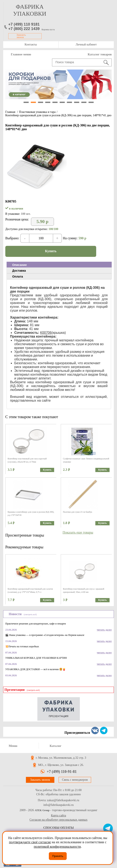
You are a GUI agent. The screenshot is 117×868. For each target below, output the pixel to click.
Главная (10, 112)
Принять (58, 856)
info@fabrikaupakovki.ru (58, 805)
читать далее (104, 630)
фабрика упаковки (30, 10)
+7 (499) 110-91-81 (62, 772)
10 (91, 102)
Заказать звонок (21, 36)
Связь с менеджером (75, 780)
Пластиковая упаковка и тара (37, 112)
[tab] (59, 265)
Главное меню (21, 54)
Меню (13, 746)
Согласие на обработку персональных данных (58, 820)
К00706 (46, 333)
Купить (51, 251)
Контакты (31, 44)
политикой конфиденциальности (57, 847)
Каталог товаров (100, 54)
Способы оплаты (59, 828)
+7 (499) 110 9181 (24, 24)
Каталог (56, 746)
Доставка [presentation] (19, 271)
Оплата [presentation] (18, 277)
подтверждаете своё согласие (30, 842)
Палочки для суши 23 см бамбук (78, 512)
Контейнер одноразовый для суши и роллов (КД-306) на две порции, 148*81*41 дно (58, 115)
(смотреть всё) (30, 614)
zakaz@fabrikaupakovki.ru (63, 800)
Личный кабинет (86, 44)
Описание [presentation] (19, 265)
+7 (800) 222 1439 (24, 29)
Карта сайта (58, 815)
